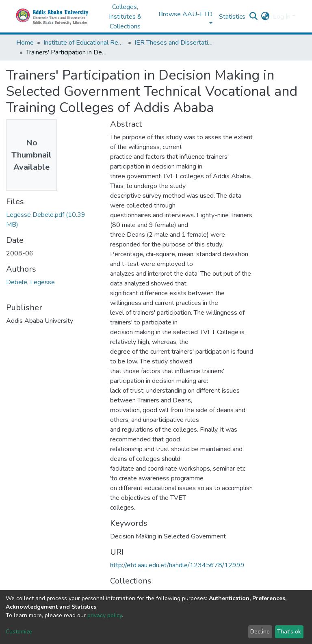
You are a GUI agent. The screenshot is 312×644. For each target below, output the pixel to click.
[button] (265, 17)
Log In (282, 17)
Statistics (232, 17)
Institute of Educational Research (84, 43)
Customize (19, 632)
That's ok (289, 632)
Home (25, 43)
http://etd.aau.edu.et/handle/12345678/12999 (177, 565)
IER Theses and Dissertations (175, 43)
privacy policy (105, 615)
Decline (260, 632)
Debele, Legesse (30, 282)
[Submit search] (254, 17)
